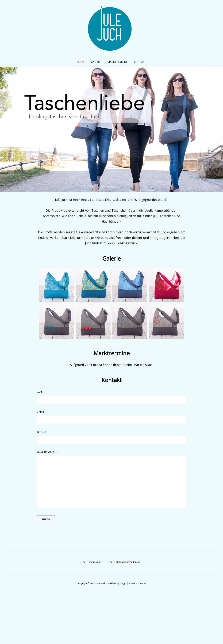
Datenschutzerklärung (107, 583)
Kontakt (140, 62)
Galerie (96, 62)
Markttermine (117, 62)
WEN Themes (139, 583)
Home (81, 62)
